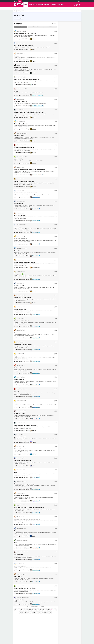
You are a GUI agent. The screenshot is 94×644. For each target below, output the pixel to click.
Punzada (16, 56)
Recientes (21, 27)
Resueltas (50, 27)
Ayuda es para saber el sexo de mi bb (23, 45)
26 (22, 610)
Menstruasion (18, 227)
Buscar (54, 24)
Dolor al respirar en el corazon (22, 496)
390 (33, 610)
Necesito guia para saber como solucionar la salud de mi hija (29, 112)
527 (23, 613)
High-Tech (15, 1)
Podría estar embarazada (21, 239)
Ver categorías (17, 19)
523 (46, 610)
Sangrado (17, 391)
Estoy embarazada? (19, 600)
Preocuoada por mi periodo (21, 124)
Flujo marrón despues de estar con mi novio (25, 588)
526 (20, 613)
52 (25, 610)
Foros (26, 5)
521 (41, 610)
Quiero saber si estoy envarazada (22, 460)
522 (44, 610)
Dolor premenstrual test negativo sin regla (25, 484)
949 (45, 613)
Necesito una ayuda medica (21, 68)
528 (26, 613)
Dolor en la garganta (19, 286)
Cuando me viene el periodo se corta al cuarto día (26, 193)
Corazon (16, 91)
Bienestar (47, 5)
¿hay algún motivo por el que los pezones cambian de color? (29, 507)
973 (48, 613)
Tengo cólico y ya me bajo (21, 102)
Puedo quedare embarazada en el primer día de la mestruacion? (30, 170)
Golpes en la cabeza (19, 136)
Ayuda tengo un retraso (20, 215)
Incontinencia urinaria (20, 414)
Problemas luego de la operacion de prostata (25, 425)
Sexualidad (54, 5)
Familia (35, 5)
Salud (20, 1)
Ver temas (22, 19)
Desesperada (18, 274)
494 (38, 610)
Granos (16, 403)
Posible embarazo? (19, 380)
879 (42, 613)
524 (49, 610)
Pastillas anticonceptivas (20, 309)
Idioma (79, 1)
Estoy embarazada (19, 356)
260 (30, 610)
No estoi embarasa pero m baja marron (24, 181)
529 (29, 613)
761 (39, 613)
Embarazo (17, 250)
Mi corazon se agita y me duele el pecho (24, 147)
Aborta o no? (17, 368)
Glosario (60, 5)
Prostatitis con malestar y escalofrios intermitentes (27, 79)
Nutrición (41, 5)
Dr (15, 333)
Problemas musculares (20, 449)
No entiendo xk (18, 577)
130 (27, 610)
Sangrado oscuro (18, 554)
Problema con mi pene (20, 566)
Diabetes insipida (18, 159)
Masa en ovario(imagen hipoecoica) (23, 297)
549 (31, 613)
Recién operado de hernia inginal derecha (25, 262)
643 (37, 613)
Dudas (16, 472)
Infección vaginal (18, 204)
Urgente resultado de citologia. (22, 321)
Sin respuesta (35, 27)
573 (34, 613)
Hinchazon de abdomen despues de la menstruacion (27, 519)
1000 (50, 613)
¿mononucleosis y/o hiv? (20, 437)
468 (35, 610)
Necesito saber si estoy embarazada (23, 344)
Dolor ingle (17, 531)
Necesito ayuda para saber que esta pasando (25, 34)
